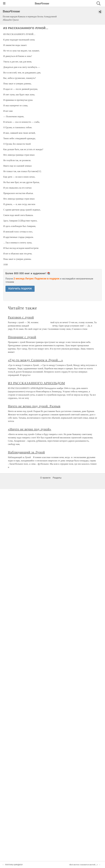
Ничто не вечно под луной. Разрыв (34, 406)
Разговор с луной (21, 317)
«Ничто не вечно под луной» (30, 429)
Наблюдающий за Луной (26, 452)
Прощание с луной (22, 337)
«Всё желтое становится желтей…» (83, 865)
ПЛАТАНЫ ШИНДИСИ (14, 865)
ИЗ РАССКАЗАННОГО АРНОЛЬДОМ (36, 383)
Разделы (57, 478)
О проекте (45, 478)
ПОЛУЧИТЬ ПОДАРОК (20, 289)
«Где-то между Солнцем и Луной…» (35, 360)
